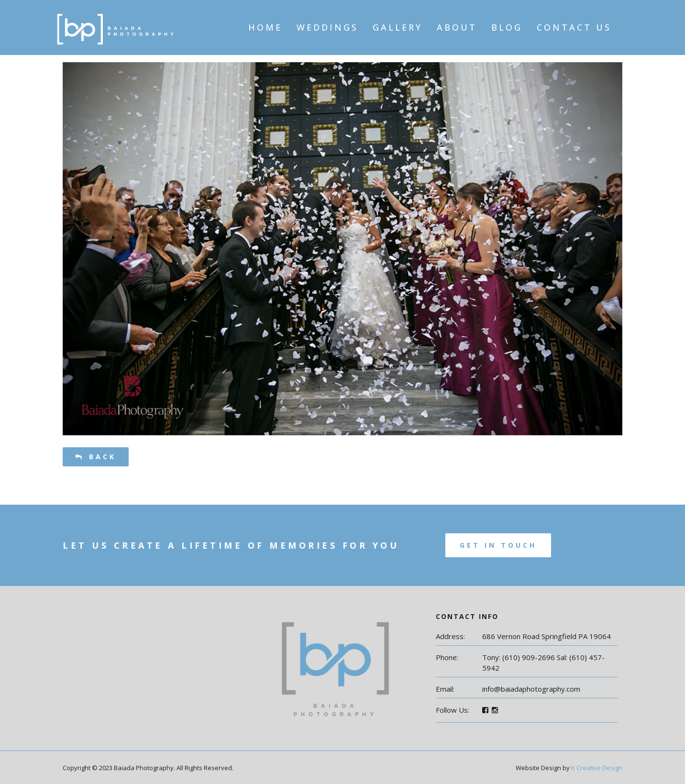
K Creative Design (597, 768)
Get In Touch (498, 545)
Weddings (327, 27)
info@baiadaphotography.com (531, 689)
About (457, 27)
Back (96, 457)
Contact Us (574, 27)
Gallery (398, 27)
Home (265, 27)
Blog (507, 27)
